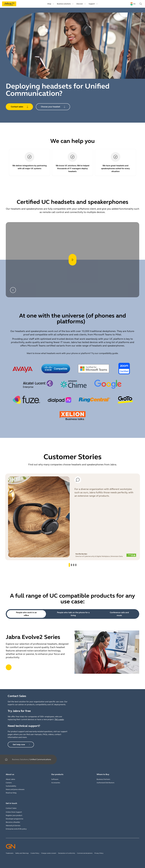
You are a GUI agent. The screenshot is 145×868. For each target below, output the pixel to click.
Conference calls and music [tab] (119, 614)
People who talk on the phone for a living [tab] (73, 614)
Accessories (56, 783)
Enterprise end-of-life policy (16, 829)
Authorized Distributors (105, 783)
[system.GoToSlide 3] (76, 565)
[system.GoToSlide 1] (71, 565)
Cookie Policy (35, 853)
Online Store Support (14, 812)
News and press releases (15, 789)
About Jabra (10, 779)
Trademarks (10, 853)
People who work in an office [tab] (26, 614)
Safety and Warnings (22, 853)
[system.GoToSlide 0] (69, 565)
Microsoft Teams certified (41, 346)
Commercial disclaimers (85, 853)
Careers (9, 783)
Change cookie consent (49, 853)
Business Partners (103, 779)
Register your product (14, 815)
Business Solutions (20, 759)
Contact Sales (11, 808)
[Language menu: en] (133, 4)
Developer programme (14, 819)
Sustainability (11, 786)
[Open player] (72, 260)
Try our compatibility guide (105, 353)
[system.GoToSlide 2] (74, 565)
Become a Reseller (13, 822)
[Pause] (13, 290)
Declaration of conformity (67, 853)
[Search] (141, 4)
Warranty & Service (13, 826)
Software (55, 779)
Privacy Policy (99, 853)
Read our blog (11, 793)
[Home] (6, 759)
